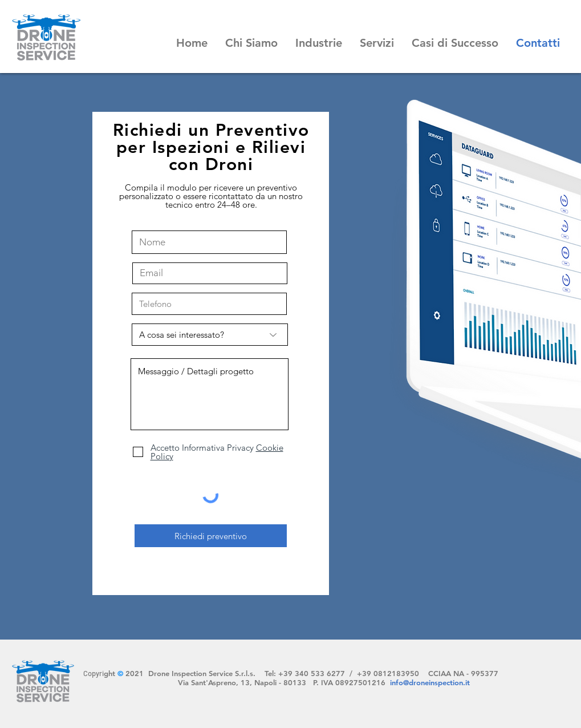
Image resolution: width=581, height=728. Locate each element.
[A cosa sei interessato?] (210, 335)
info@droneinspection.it (430, 682)
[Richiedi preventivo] (211, 536)
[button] (251, 43)
